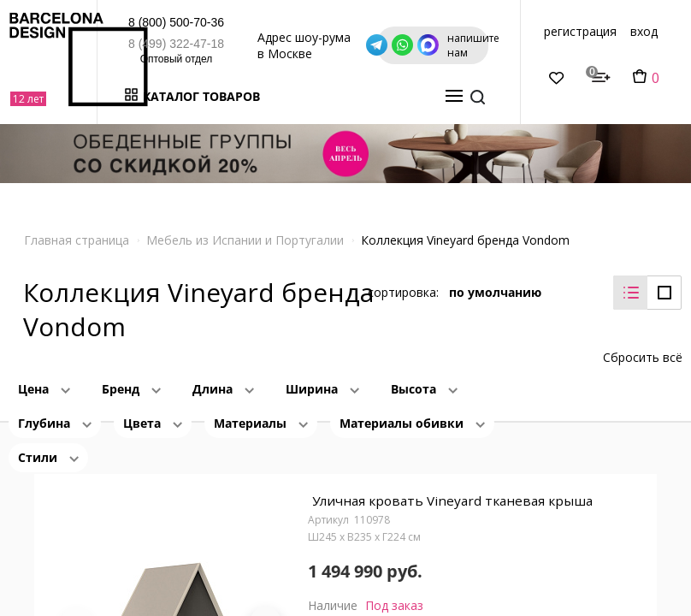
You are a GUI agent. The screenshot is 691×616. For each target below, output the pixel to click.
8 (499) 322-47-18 (164, 44)
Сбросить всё (643, 344)
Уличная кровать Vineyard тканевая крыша (454, 492)
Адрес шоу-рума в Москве (384, 45)
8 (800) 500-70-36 (164, 22)
